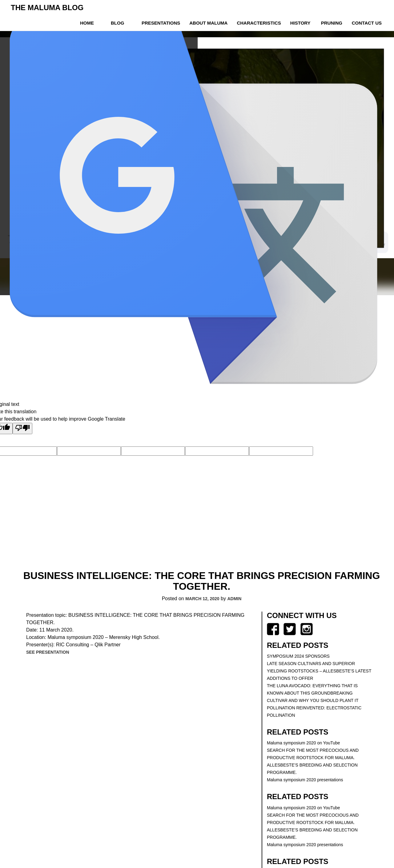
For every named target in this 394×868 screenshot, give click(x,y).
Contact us (367, 23)
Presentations (161, 23)
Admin (234, 599)
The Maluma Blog (47, 8)
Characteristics (259, 23)
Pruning (332, 23)
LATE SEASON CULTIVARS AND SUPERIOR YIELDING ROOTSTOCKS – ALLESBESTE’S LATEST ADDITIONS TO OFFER (319, 671)
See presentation (48, 652)
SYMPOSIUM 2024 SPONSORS (298, 656)
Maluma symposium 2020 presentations (305, 780)
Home (87, 23)
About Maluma (208, 23)
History (300, 23)
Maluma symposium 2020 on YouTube (304, 743)
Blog (117, 23)
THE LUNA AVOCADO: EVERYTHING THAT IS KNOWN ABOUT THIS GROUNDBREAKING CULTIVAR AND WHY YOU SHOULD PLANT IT (313, 693)
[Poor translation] (22, 428)
